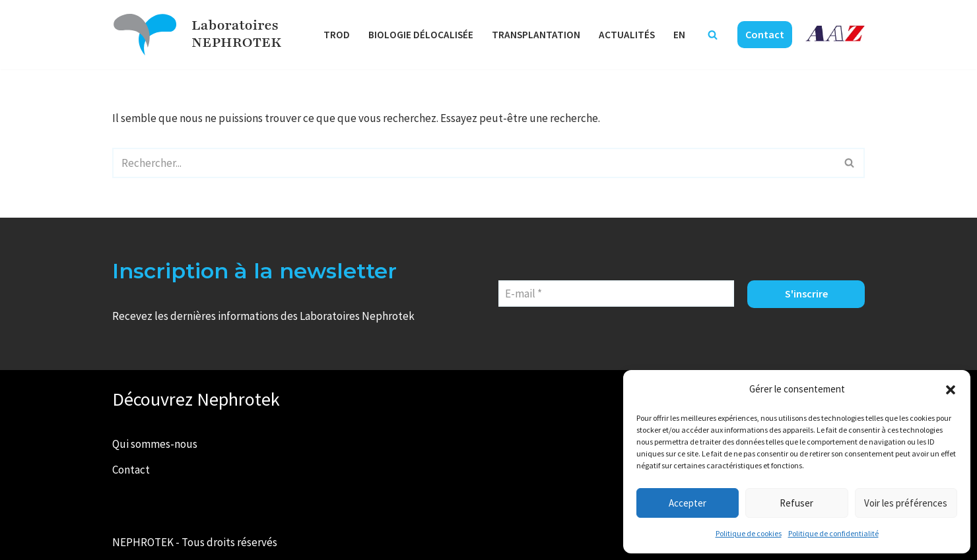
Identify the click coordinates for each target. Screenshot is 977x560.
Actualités (627, 35)
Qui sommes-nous (155, 444)
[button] (951, 390)
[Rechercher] (713, 35)
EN (679, 35)
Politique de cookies (749, 533)
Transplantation (536, 35)
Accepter (688, 503)
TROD (337, 35)
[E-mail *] (616, 294)
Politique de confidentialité (833, 533)
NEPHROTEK (236, 43)
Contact (765, 34)
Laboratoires (235, 25)
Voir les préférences (906, 503)
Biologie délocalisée (421, 35)
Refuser (796, 503)
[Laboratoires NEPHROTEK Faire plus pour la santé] (145, 35)
